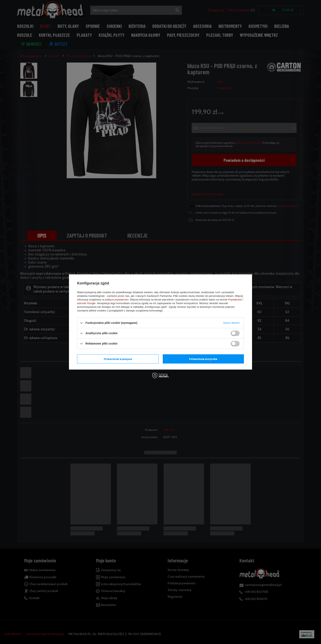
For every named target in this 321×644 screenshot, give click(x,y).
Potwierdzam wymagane (118, 359)
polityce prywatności (117, 300)
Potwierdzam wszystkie (203, 359)
